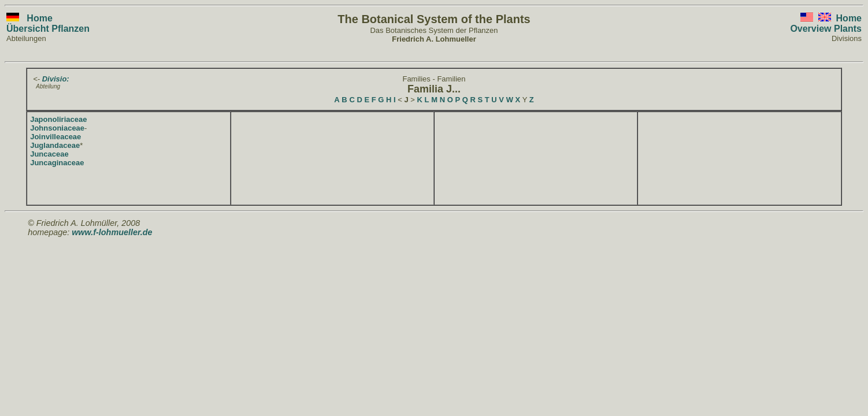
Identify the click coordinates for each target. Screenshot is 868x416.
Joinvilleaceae (55, 137)
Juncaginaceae (57, 163)
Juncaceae (49, 154)
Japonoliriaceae (58, 119)
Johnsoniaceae (57, 128)
